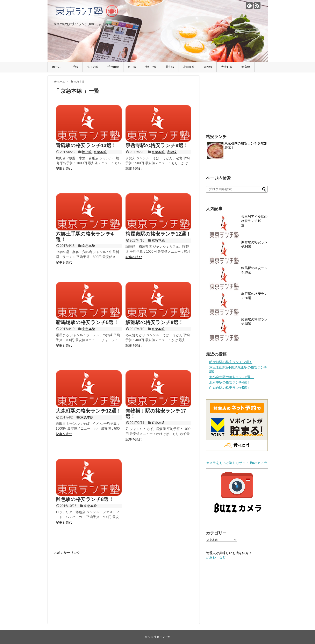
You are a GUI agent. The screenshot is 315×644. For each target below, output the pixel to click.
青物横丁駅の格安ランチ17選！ (156, 413)
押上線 (87, 152)
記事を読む (64, 169)
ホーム (56, 67)
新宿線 (246, 67)
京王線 (132, 67)
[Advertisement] (88, 584)
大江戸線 (151, 67)
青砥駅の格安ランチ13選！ (86, 145)
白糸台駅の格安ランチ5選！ (230, 388)
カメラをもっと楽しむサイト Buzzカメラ (237, 463)
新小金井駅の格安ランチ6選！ (232, 377)
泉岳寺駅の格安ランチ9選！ (157, 145)
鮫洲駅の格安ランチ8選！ (154, 322)
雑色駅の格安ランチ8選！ (85, 499)
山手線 (74, 67)
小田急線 (189, 67)
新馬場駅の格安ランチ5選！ (87, 322)
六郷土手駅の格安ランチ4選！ (85, 237)
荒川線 (170, 67)
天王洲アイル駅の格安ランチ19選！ (254, 221)
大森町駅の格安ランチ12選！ (89, 411)
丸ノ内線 (93, 67)
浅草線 (172, 152)
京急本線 (100, 152)
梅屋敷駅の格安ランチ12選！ (158, 234)
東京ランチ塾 (162, 637)
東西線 (208, 67)
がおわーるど (216, 557)
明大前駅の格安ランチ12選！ (231, 362)
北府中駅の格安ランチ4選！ (230, 382)
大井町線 (227, 67)
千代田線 (113, 67)
